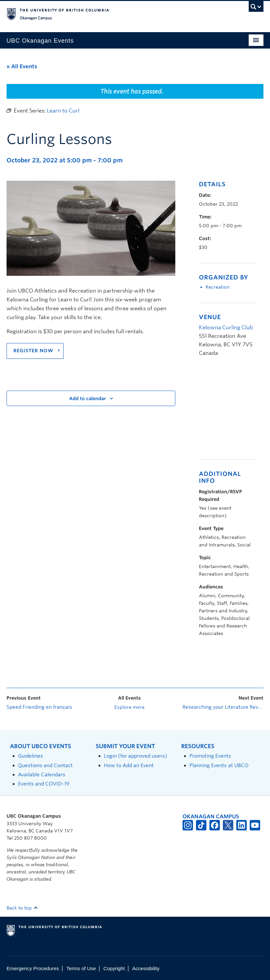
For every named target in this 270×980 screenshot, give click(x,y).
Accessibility (146, 968)
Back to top (22, 908)
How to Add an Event (129, 765)
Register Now (33, 351)
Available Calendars (42, 775)
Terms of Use (81, 968)
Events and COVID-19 (44, 784)
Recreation (218, 287)
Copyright (114, 968)
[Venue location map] (233, 412)
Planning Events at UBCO (219, 765)
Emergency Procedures (33, 968)
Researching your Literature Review (223, 707)
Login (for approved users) (135, 756)
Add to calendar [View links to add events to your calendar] (87, 398)
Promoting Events (210, 756)
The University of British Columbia (116, 13)
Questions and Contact (45, 765)
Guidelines (30, 756)
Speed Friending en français (39, 707)
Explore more (129, 707)
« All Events (22, 66)
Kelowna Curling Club (226, 327)
